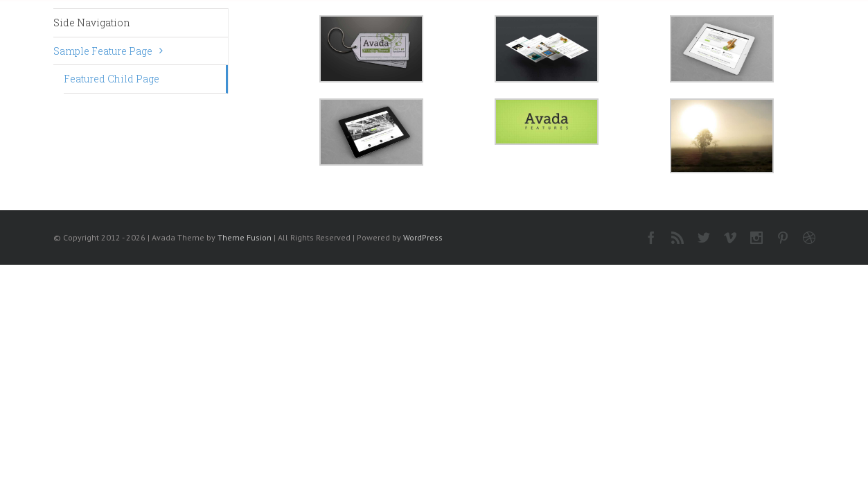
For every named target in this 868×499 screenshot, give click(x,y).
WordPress (423, 237)
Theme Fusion (245, 237)
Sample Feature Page (103, 51)
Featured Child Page (112, 79)
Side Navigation (92, 23)
